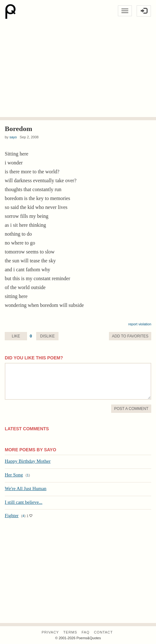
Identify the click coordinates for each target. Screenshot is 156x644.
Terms (70, 632)
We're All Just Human (26, 488)
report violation (140, 324)
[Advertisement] (78, 69)
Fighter (12, 516)
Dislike (47, 336)
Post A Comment (131, 409)
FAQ (86, 632)
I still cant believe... (24, 502)
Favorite (130, 336)
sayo (13, 137)
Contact (103, 632)
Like (16, 336)
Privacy (50, 632)
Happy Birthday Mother (28, 461)
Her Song (14, 475)
